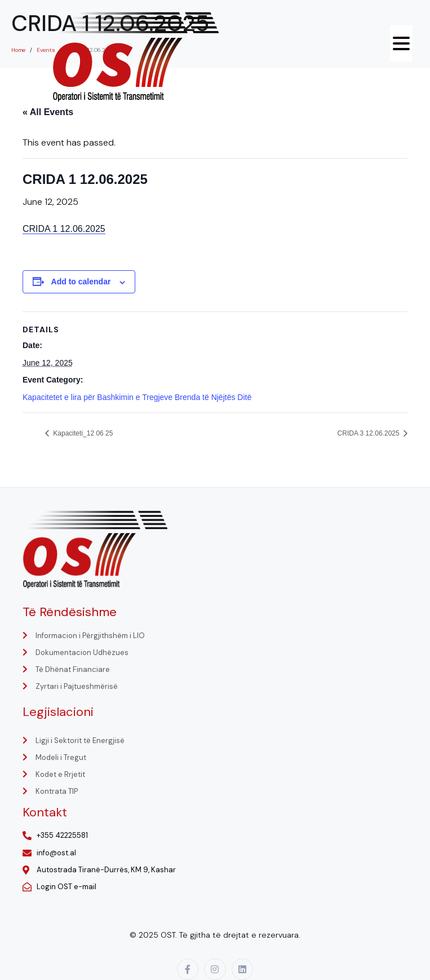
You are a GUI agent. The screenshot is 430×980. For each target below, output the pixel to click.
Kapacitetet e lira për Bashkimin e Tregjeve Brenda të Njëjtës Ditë (137, 397)
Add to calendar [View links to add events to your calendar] (81, 282)
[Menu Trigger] (401, 43)
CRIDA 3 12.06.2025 (369, 433)
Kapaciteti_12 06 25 (82, 433)
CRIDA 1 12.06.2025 (64, 229)
